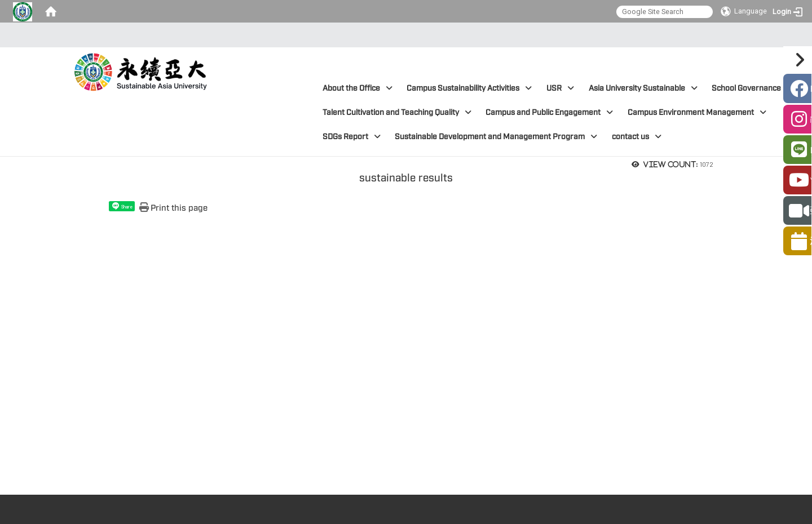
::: (403, 35)
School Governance (753, 88)
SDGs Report (352, 137)
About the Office (358, 88)
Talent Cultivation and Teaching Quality (397, 112)
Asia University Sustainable (643, 88)
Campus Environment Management (697, 112)
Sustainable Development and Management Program (496, 137)
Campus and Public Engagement (549, 112)
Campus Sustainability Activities (469, 88)
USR (560, 88)
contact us (637, 137)
